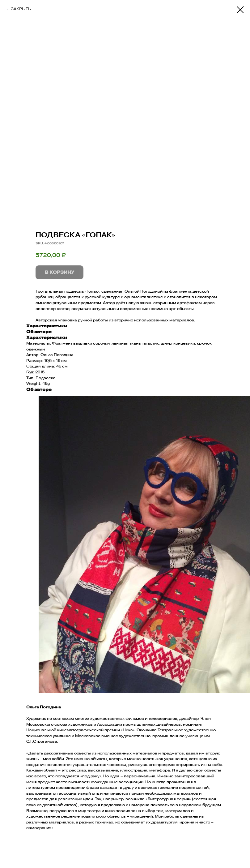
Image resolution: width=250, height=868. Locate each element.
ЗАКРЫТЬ (21, 9)
